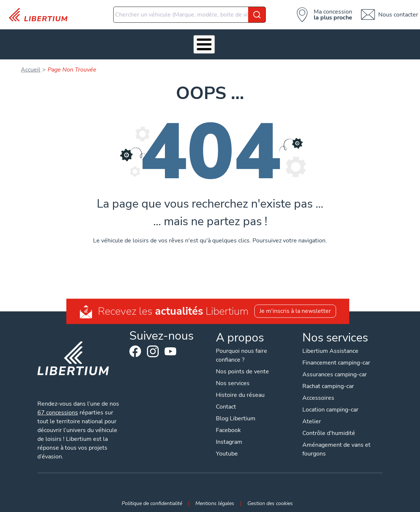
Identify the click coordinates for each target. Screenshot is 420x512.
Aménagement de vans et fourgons (336, 445)
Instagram (153, 347)
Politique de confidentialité (152, 499)
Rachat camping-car (328, 382)
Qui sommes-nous (255, 42)
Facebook (135, 347)
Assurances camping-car (335, 370)
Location (215, 42)
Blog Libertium (236, 414)
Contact (402, 42)
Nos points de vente (242, 367)
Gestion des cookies (270, 499)
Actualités (309, 42)
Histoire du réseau (240, 391)
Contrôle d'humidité (329, 429)
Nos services (94, 42)
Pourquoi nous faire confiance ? (242, 351)
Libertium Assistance (330, 347)
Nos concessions (352, 42)
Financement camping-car (336, 358)
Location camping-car (330, 405)
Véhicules (58, 42)
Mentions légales (215, 499)
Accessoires (144, 42)
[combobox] (189, 15)
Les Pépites (15, 42)
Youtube (170, 349)
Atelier (182, 42)
